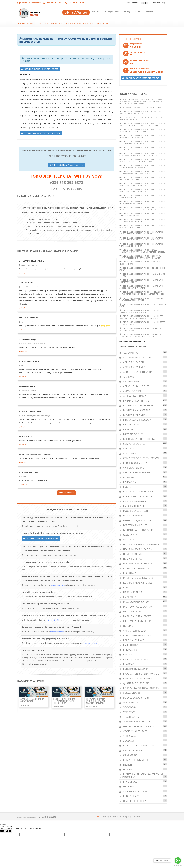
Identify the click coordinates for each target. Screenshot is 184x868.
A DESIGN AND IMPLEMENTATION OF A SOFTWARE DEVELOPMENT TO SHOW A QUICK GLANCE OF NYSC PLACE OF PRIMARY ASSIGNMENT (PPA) (142, 101)
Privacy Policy (127, 817)
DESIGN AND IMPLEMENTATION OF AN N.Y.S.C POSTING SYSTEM (143, 305)
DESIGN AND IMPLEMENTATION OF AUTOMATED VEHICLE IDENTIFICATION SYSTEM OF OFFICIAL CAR (140, 335)
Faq (138, 12)
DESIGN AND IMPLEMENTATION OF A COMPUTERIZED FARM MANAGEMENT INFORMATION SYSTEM (142, 173)
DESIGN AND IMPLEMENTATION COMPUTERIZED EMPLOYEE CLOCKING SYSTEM (140, 113)
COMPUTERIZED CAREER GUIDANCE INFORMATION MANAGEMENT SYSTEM (141, 119)
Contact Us (150, 12)
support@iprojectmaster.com (29, 3)
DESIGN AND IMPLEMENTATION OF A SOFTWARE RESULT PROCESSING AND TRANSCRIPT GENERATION (140, 257)
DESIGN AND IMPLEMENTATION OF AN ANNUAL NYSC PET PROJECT (142, 275)
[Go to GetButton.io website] (178, 865)
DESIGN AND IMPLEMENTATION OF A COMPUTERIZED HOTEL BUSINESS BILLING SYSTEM (76, 24)
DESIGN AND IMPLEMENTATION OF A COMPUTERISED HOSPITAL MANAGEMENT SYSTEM (142, 131)
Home (96, 12)
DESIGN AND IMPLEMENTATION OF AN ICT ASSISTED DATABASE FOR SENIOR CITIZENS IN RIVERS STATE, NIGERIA (142, 293)
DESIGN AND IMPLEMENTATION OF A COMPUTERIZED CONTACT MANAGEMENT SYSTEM (142, 167)
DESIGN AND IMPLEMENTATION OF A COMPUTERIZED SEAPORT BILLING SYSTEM (142, 227)
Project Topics (112, 12)
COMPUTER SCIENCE (35, 24)
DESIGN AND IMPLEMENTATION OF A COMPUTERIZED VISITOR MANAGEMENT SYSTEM (142, 245)
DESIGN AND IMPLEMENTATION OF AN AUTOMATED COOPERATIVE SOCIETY (142, 281)
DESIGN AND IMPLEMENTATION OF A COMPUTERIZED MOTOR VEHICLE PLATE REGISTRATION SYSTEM (142, 209)
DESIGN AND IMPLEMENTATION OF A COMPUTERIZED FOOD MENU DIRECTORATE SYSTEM (142, 179)
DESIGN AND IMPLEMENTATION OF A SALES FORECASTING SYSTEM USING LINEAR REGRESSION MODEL (142, 251)
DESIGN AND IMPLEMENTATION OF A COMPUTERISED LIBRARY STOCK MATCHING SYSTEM (142, 137)
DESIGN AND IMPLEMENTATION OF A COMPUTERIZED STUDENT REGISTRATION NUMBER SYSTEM (142, 233)
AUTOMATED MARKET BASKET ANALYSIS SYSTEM (140, 108)
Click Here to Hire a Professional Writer (67, 165)
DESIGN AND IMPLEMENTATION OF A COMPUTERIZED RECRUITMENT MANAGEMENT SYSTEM (142, 221)
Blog (127, 12)
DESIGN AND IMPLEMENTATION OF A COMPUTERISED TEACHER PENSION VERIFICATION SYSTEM (142, 161)
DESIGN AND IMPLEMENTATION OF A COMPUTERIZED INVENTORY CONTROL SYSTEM (142, 197)
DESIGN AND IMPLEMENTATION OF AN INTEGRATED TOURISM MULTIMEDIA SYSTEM (141, 299)
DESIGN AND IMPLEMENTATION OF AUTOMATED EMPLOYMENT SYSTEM (140, 329)
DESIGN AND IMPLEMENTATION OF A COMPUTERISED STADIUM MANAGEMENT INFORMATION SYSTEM (142, 155)
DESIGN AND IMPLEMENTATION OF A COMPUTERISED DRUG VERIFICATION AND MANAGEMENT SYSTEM (142, 125)
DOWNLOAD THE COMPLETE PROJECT (40, 69)
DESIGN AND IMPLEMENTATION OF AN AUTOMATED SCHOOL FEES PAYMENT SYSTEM (142, 287)
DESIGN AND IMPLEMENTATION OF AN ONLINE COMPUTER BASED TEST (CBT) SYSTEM (139, 311)
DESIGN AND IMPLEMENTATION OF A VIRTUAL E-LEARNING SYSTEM (140, 263)
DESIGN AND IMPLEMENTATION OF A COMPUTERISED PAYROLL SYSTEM (142, 149)
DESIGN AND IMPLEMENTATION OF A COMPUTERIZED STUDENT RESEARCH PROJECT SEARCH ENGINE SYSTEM (142, 239)
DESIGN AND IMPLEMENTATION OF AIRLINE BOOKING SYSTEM (142, 269)
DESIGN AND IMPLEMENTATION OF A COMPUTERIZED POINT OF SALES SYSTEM (142, 215)
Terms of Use (117, 817)
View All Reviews (66, 493)
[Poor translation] (9, 831)
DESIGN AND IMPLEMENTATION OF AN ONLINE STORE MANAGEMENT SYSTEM (142, 323)
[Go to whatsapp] (178, 860)
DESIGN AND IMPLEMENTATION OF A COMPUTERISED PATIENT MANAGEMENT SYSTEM (142, 143)
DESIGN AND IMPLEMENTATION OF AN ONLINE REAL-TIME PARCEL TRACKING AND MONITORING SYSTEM (142, 317)
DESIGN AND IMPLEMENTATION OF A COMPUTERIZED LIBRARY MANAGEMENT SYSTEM (142, 203)
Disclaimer (136, 817)
